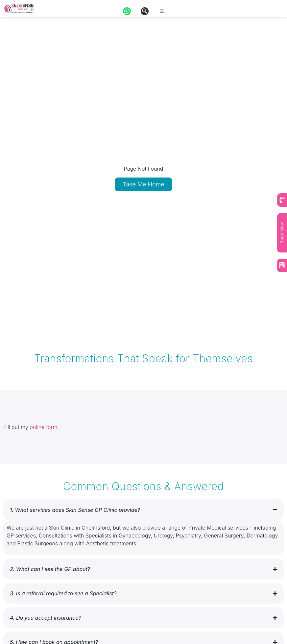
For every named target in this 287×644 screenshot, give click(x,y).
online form (43, 427)
